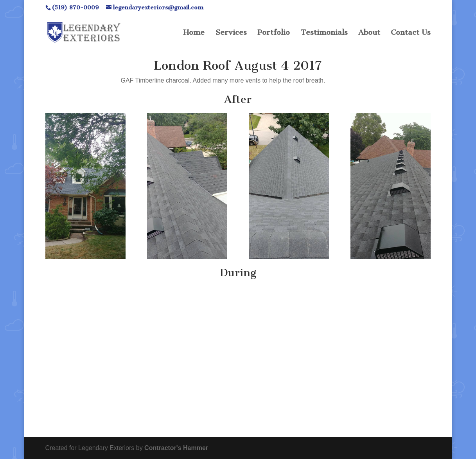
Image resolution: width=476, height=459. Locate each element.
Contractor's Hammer (176, 448)
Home (194, 33)
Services (231, 33)
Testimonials (324, 33)
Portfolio (274, 33)
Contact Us (411, 33)
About (369, 33)
